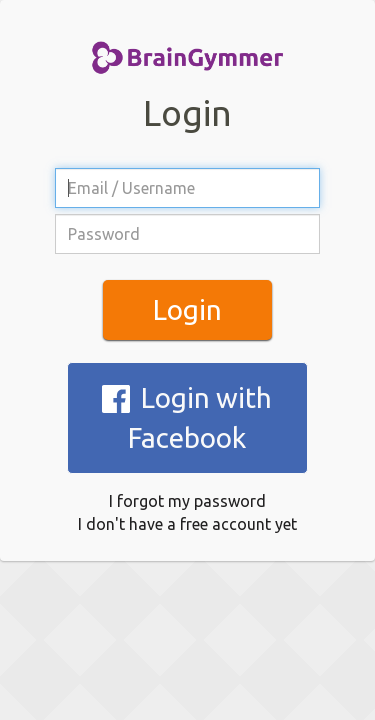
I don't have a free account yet (187, 438)
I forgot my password (187, 415)
